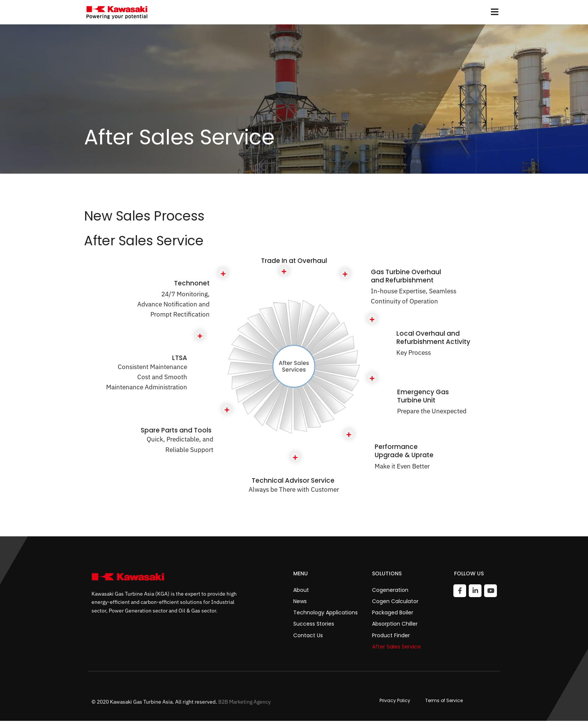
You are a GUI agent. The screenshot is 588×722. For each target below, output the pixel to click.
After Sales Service (396, 647)
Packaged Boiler (393, 613)
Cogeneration (390, 591)
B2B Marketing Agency (244, 702)
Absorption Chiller (395, 625)
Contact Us (308, 636)
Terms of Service (444, 701)
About (301, 591)
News (300, 602)
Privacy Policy (395, 701)
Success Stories (314, 625)
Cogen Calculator (395, 602)
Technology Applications (325, 613)
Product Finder (391, 636)
